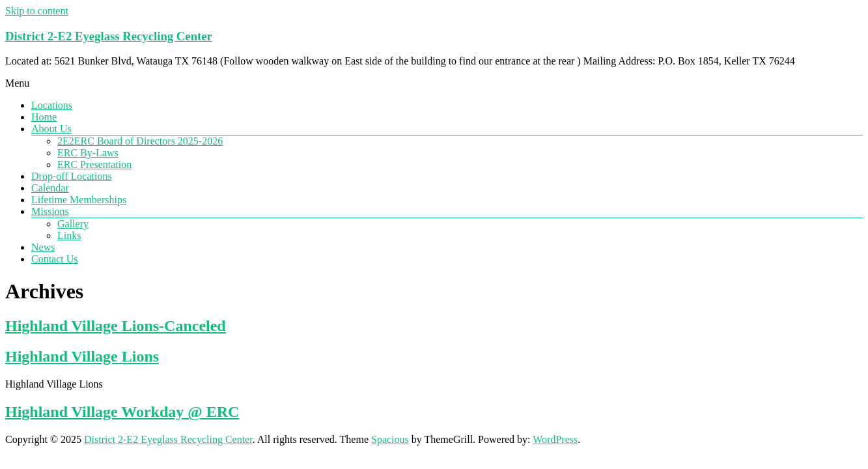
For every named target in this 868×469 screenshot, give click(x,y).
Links (69, 235)
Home (44, 117)
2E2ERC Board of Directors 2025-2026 (140, 141)
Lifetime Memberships (79, 200)
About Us (51, 129)
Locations (52, 105)
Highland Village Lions (82, 356)
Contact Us (55, 259)
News (43, 247)
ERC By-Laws (88, 153)
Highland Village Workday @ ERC (122, 412)
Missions (50, 211)
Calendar (50, 188)
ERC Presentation (94, 164)
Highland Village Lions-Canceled (116, 326)
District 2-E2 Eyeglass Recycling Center (109, 36)
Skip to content (37, 11)
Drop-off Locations (72, 176)
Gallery (73, 224)
